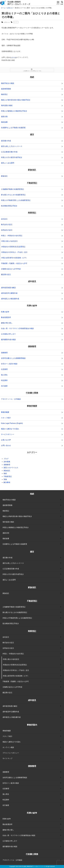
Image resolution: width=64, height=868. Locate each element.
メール (14, 57)
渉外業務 (7, 462)
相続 (5, 473)
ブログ (6, 459)
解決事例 (7, 482)
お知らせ (7, 22)
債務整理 (7, 465)
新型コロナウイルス (11, 468)
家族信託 (7, 471)
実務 (5, 479)
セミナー (16, 22)
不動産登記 (8, 476)
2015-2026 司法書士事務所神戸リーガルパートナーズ (31, 866)
